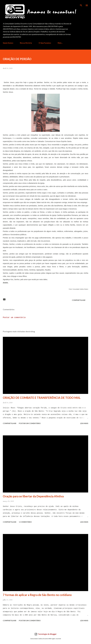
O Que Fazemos (45, 43)
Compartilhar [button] (79, 300)
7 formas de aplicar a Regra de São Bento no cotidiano (37, 595)
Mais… (60, 43)
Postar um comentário (14, 318)
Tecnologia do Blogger (45, 634)
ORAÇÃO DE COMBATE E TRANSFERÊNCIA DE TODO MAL (42, 398)
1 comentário (25, 522)
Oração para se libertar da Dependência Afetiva (33, 496)
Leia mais (84, 423)
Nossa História (26, 43)
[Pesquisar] (81, 4)
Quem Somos (8, 43)
